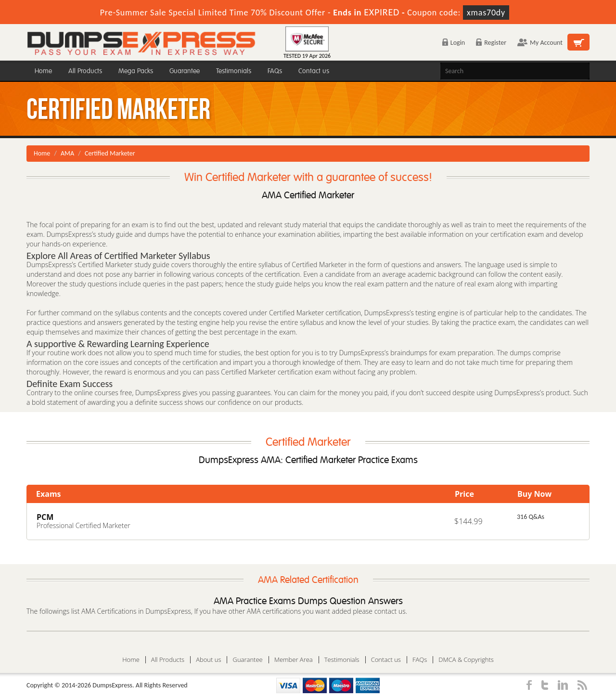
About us (208, 660)
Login (454, 43)
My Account (540, 43)
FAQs (275, 71)
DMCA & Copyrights (466, 660)
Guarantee (185, 71)
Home (43, 71)
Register (491, 43)
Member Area (294, 660)
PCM (45, 517)
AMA (67, 153)
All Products (85, 71)
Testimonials (234, 71)
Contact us (314, 71)
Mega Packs (136, 71)
